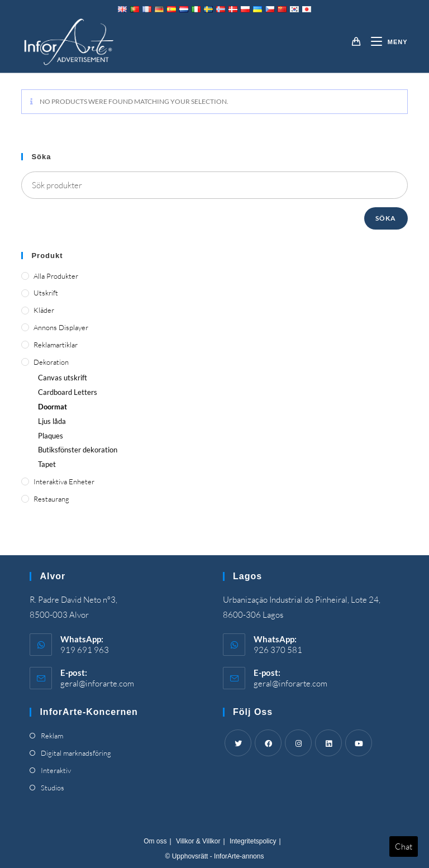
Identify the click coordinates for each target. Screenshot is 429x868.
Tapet (47, 464)
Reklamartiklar (56, 345)
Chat (404, 846)
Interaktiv (56, 770)
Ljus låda (52, 421)
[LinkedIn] (328, 743)
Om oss (155, 841)
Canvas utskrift (63, 378)
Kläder (44, 310)
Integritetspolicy (253, 841)
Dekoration (51, 362)
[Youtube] (359, 743)
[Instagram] (298, 743)
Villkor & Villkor (198, 841)
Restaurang (51, 499)
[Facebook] (268, 743)
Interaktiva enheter (64, 481)
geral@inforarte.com (97, 683)
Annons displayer (61, 327)
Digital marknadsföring (76, 753)
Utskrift (46, 293)
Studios (53, 788)
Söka (386, 218)
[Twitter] (238, 743)
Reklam (52, 736)
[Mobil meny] (385, 42)
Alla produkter (56, 276)
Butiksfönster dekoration (78, 450)
